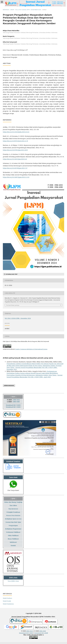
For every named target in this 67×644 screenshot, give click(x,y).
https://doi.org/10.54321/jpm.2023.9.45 (15, 159)
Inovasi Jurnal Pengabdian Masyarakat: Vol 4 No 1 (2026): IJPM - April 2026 (35, 376)
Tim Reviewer (13, 509)
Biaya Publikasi (13, 539)
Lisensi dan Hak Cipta (13, 522)
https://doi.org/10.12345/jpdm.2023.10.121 (16, 132)
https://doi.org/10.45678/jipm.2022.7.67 (15, 168)
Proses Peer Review (13, 515)
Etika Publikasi (13, 535)
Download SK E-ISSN (13, 407)
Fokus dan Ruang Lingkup (13, 502)
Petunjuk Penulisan (13, 512)
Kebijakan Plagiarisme (13, 529)
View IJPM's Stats (13, 581)
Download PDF (11, 274)
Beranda (6, 10)
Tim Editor (13, 505)
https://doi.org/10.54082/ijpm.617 (17, 50)
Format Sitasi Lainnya (13, 305)
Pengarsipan (13, 525)
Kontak (13, 545)
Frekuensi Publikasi (13, 532)
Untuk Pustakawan (8, 604)
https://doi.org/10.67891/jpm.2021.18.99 (15, 150)
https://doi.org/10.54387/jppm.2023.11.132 (16, 177)
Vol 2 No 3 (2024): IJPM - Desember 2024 (28, 10)
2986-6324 (16, 400)
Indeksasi (13, 542)
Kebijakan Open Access (13, 519)
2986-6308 (16, 402)
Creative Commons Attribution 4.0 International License (31, 349)
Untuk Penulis (7, 601)
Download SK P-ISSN (13, 405)
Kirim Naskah (9, 385)
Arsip (12, 10)
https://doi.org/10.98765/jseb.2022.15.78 (15, 141)
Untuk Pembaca (7, 598)
